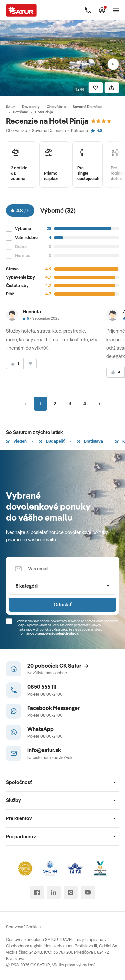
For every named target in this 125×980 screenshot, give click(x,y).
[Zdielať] (112, 88)
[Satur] (21, 10)
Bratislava (90, 441)
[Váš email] (62, 569)
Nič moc (23, 256)
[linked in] (54, 893)
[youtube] (88, 893)
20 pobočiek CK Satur (58, 665)
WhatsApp (40, 729)
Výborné (23, 229)
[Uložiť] (96, 88)
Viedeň (16, 441)
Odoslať (62, 605)
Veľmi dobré (26, 238)
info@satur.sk (44, 750)
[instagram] (70, 893)
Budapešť (52, 441)
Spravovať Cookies (23, 927)
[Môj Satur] (102, 10)
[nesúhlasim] (30, 364)
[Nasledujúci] (113, 64)
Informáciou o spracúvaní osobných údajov (47, 634)
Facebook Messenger (53, 708)
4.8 (96, 130)
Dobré (21, 247)
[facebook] (37, 893)
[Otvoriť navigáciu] (116, 10)
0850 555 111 (42, 686)
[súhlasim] (15, 364)
